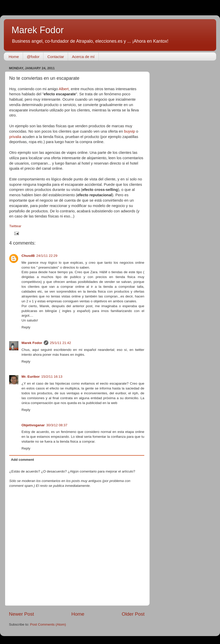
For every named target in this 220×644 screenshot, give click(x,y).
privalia (15, 137)
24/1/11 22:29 (47, 256)
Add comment (23, 460)
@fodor (33, 57)
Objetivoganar (33, 425)
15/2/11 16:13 (52, 377)
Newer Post (21, 614)
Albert (64, 89)
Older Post (133, 614)
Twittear (15, 226)
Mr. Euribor (31, 377)
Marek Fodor (38, 30)
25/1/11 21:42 (60, 343)
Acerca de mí (83, 57)
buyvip (130, 131)
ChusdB (28, 256)
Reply (26, 327)
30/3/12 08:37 (57, 425)
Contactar (56, 57)
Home (14, 57)
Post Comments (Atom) (48, 624)
